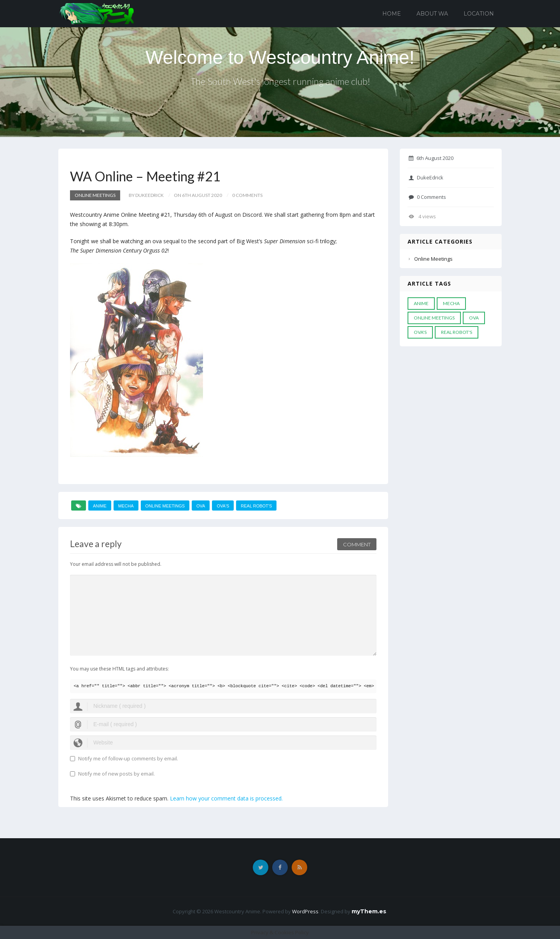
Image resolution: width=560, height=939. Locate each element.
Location (479, 14)
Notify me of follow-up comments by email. (128, 758)
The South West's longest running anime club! (280, 81)
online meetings (165, 506)
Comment (357, 544)
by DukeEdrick (146, 195)
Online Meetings (95, 195)
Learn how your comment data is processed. (226, 798)
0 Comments (427, 197)
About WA (432, 14)
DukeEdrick (426, 177)
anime (100, 506)
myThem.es (369, 911)
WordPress (305, 911)
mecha (126, 506)
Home (392, 14)
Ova (201, 506)
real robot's (256, 506)
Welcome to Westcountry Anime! (280, 57)
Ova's (223, 506)
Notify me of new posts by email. (116, 774)
